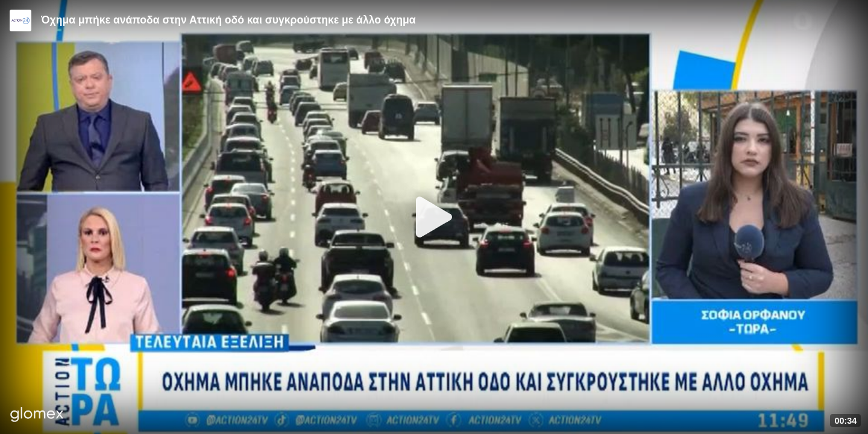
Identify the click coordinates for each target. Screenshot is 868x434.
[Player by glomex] (37, 416)
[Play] (434, 217)
